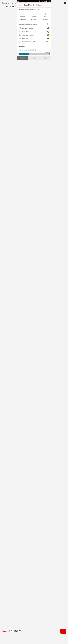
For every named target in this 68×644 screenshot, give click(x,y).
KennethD (6, 631)
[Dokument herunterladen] (63, 632)
